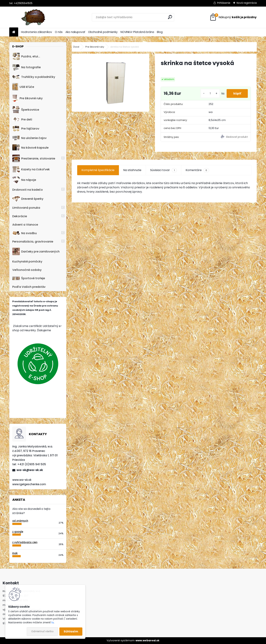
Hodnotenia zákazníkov (37, 32)
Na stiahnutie (132, 173)
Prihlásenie (224, 3)
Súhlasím (71, 631)
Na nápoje (24, 180)
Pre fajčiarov (26, 129)
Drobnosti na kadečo (28, 190)
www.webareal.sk (147, 640)
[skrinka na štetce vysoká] (110, 83)
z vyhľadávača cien (25, 542)
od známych (20, 521)
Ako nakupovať (75, 32)
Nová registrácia (247, 3)
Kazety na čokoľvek (31, 169)
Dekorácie (20, 216)
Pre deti (22, 119)
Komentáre (197, 173)
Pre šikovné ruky (27, 98)
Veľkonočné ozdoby (27, 270)
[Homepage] (14, 32)
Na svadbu (25, 233)
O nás (59, 32)
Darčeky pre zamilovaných (36, 251)
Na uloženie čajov (29, 138)
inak (15, 553)
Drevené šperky (28, 199)
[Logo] (34, 17)
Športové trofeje (29, 278)
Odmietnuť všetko (42, 631)
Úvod (76, 47)
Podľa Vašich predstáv (29, 287)
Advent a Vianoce (25, 225)
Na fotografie (26, 67)
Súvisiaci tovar (163, 173)
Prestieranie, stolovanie (34, 158)
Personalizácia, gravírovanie (33, 242)
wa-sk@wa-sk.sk (30, 470)
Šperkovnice (26, 110)
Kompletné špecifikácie (98, 173)
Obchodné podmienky (103, 32)
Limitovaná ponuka (26, 208)
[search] (170, 17)
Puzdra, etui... (26, 56)
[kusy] (209, 95)
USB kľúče (23, 87)
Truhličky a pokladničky (34, 77)
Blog (160, 32)
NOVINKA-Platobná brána (137, 32)
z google (18, 532)
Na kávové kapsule (30, 148)
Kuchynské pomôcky (27, 262)
